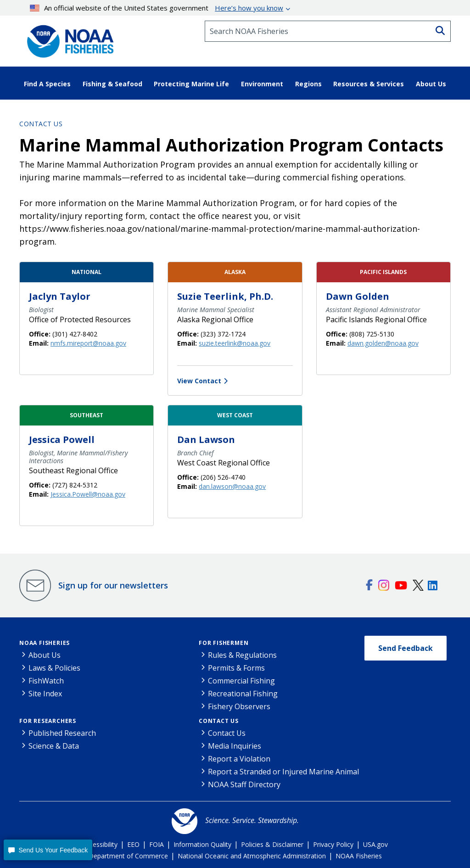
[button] (48, 850)
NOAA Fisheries (45, 643)
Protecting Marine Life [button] (191, 84)
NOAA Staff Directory (244, 784)
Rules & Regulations (242, 655)
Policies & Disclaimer (272, 844)
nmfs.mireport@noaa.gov (88, 343)
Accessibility (100, 844)
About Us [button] (431, 84)
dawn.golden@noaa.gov (383, 343)
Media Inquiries (235, 746)
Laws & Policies (54, 668)
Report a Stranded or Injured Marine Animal (283, 772)
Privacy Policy (333, 844)
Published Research (62, 733)
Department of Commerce (128, 856)
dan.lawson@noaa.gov (232, 486)
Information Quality (202, 844)
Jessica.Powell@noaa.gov (88, 494)
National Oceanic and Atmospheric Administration (252, 856)
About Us (45, 655)
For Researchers (48, 721)
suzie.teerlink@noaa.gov (235, 343)
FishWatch (46, 681)
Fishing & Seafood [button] (112, 84)
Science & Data (54, 746)
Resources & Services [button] (369, 84)
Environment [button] (262, 84)
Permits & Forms (236, 668)
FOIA (157, 844)
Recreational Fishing (243, 694)
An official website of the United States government (157, 8)
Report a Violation (239, 759)
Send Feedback (406, 648)
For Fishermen (224, 643)
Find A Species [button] (47, 84)
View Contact (199, 381)
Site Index (45, 694)
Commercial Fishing (241, 681)
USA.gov (375, 844)
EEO (133, 844)
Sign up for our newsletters (113, 585)
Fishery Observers (239, 706)
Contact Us (41, 124)
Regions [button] (308, 84)
